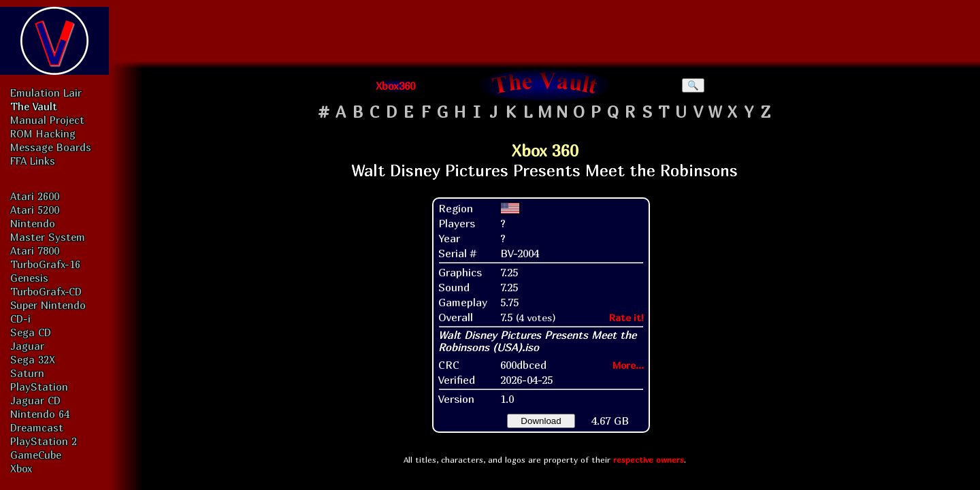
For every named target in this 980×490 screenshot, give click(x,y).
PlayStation (39, 387)
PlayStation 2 (44, 441)
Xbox (21, 468)
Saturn (27, 373)
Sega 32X (33, 359)
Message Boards (51, 147)
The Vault (34, 106)
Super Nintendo (48, 305)
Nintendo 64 (40, 414)
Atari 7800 (35, 250)
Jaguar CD (35, 400)
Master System (48, 237)
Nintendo (33, 223)
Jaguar (27, 346)
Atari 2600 (35, 196)
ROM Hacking (43, 133)
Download (541, 421)
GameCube (36, 455)
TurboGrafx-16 (45, 264)
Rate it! (626, 317)
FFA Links (33, 161)
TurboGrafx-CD (46, 291)
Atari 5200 (35, 210)
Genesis (29, 278)
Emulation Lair (46, 93)
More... (628, 365)
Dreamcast (37, 427)
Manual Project (47, 120)
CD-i (20, 318)
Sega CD (31, 332)
